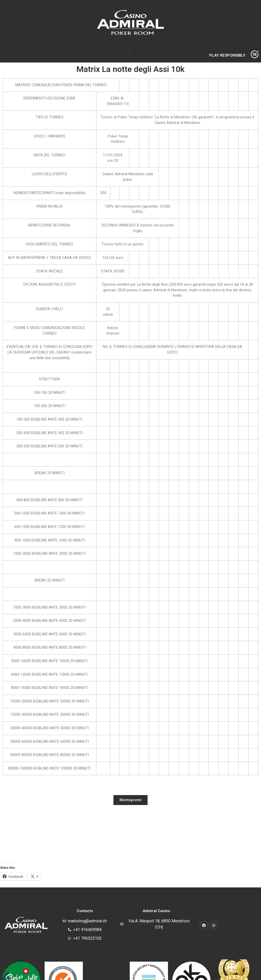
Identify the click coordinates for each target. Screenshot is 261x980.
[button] (131, 53)
